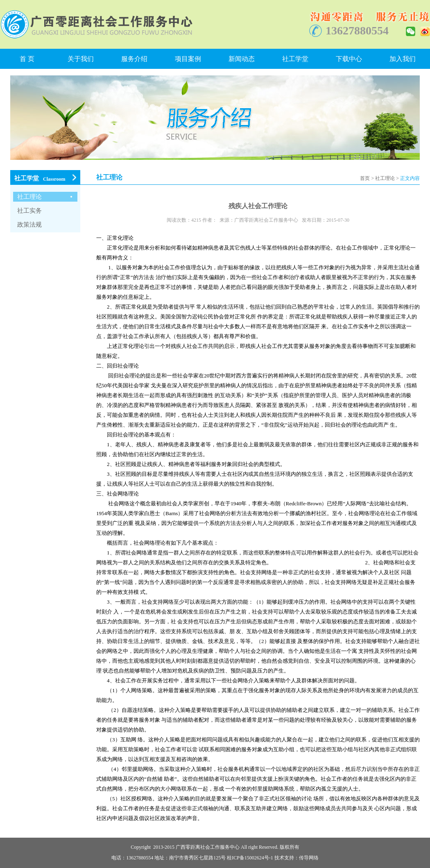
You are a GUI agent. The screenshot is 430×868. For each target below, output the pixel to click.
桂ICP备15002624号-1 (250, 858)
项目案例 (188, 59)
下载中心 (349, 59)
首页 (365, 178)
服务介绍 (134, 59)
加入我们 (403, 59)
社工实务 (29, 211)
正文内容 (410, 178)
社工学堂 (295, 59)
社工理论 (385, 178)
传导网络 (309, 858)
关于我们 (81, 59)
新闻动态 (242, 59)
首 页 (27, 59)
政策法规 (29, 225)
